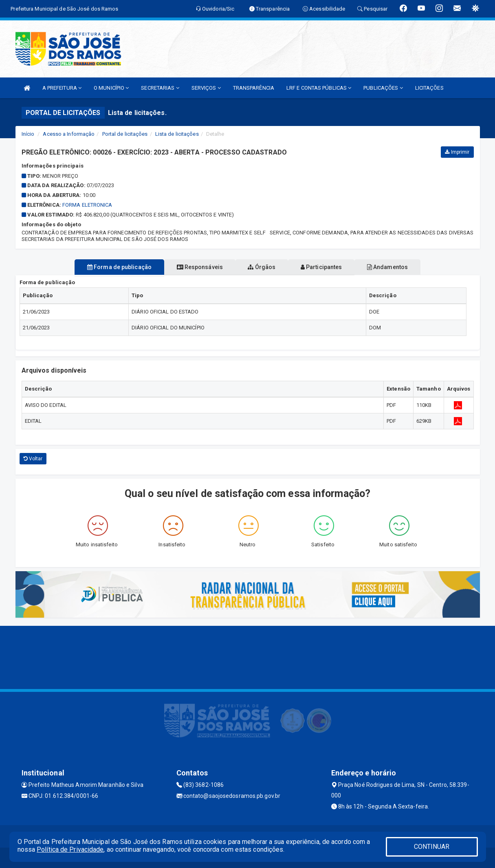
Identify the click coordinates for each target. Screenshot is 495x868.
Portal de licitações (125, 134)
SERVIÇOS (206, 88)
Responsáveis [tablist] (190, 267)
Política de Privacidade (70, 849)
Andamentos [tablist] (406, 267)
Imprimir (457, 152)
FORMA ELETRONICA (87, 205)
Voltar (33, 459)
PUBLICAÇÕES (383, 88)
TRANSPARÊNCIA (254, 88)
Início (28, 134)
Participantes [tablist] (330, 267)
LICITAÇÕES (429, 88)
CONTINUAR (432, 847)
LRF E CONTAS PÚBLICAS (319, 88)
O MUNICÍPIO (111, 88)
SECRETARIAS (160, 88)
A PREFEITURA (62, 88)
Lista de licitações (177, 134)
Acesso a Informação (69, 134)
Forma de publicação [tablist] (101, 267)
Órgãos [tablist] (262, 267)
